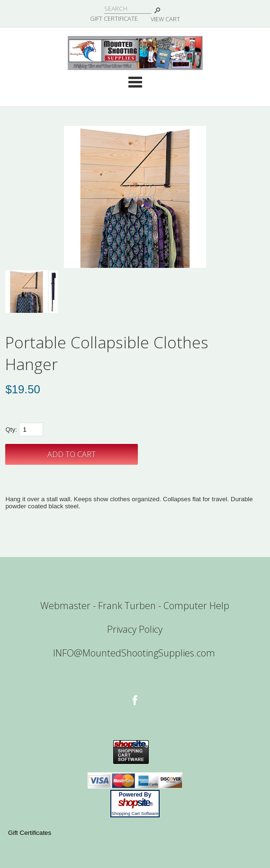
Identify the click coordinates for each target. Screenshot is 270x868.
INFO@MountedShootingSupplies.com (134, 653)
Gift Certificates (30, 833)
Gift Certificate (114, 18)
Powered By (135, 795)
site (135, 803)
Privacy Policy (135, 629)
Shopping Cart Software (135, 814)
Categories (135, 82)
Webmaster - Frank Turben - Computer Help (135, 606)
